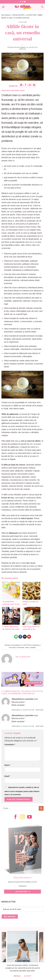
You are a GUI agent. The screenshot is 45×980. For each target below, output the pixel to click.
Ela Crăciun (6, 15)
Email (7, 776)
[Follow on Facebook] (20, 2)
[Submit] (41, 808)
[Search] (42, 7)
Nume (7, 765)
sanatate (33, 647)
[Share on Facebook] (26, 85)
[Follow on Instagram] (22, 2)
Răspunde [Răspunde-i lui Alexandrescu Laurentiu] (40, 710)
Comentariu (10, 745)
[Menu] (3, 7)
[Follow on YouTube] (25, 2)
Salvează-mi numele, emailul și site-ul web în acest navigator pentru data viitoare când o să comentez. (22, 791)
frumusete (12, 647)
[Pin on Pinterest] (34, 85)
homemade (20, 647)
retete (27, 647)
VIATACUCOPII (18, 15)
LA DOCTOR (31, 15)
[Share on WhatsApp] (21, 85)
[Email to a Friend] (30, 85)
